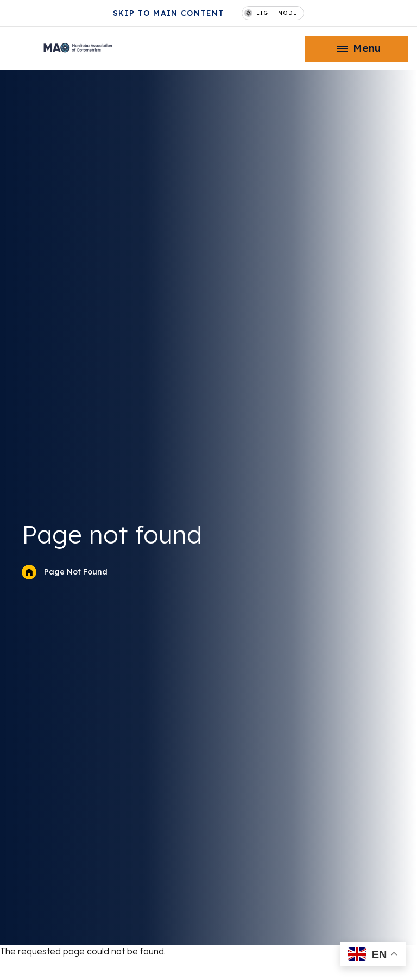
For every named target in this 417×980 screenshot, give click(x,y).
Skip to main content (169, 13)
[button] (356, 49)
